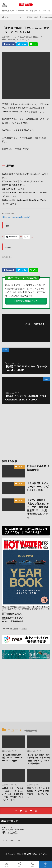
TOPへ (45, 865)
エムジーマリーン (24, 40)
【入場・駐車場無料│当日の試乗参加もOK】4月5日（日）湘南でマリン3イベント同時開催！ (38, 759)
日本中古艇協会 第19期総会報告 (38, 468)
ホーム (7, 865)
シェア (20, 865)
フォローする (35, 328)
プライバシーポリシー (11, 840)
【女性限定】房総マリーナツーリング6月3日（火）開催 (38, 487)
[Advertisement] (26, 429)
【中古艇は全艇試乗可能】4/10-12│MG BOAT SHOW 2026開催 (13, 758)
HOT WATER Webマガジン (34, 854)
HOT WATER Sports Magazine (14, 629)
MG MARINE (10, 40)
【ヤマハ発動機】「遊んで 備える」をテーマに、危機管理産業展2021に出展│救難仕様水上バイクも (38, 509)
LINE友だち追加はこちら (26, 301)
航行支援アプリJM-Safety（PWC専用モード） (21, 11)
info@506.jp (13, 833)
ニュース (18, 17)
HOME (7, 17)
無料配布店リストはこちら (13, 618)
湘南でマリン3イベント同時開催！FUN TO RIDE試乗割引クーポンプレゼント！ (38, 793)
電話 (33, 865)
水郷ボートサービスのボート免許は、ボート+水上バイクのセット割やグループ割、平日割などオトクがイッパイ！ (13, 794)
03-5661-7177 (13, 831)
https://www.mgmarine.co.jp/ (16, 217)
